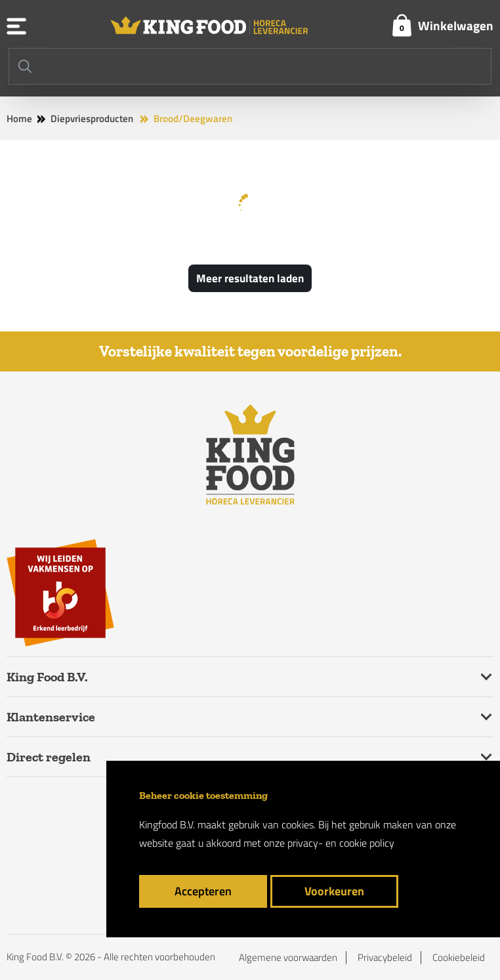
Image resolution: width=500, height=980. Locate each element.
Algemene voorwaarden (288, 958)
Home (19, 119)
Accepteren (203, 891)
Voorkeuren (334, 891)
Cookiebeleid (459, 958)
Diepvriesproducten (92, 119)
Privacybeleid (385, 958)
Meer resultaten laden (250, 278)
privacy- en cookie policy (341, 843)
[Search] (250, 66)
